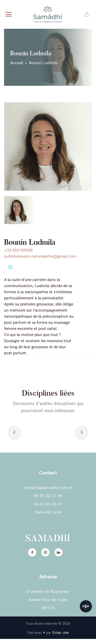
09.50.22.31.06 (48, 495)
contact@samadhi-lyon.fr (48, 487)
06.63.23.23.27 (48, 503)
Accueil (17, 62)
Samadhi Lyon (48, 512)
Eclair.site (61, 632)
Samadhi (48, 538)
